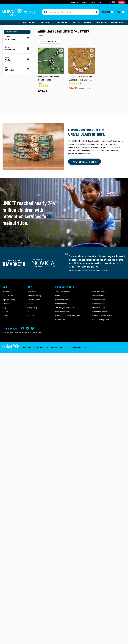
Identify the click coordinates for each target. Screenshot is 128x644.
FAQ (29, 312)
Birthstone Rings (61, 304)
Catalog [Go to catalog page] (84, 2)
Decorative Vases (99, 300)
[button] (61, 50)
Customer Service (33, 300)
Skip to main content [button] (64, 0)
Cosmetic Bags (61, 320)
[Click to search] (96, 12)
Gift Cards (31, 316)
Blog (4, 308)
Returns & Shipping (34, 296)
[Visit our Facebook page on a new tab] (23, 328)
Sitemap (5, 316)
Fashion (88, 22)
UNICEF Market (8, 296)
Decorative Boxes (62, 300)
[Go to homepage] (19, 12)
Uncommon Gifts (99, 304)
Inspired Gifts (29, 22)
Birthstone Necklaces (100, 312)
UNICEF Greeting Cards (101, 320)
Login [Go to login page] (93, 2)
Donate (5, 312)
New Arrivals (117, 22)
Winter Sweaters (98, 296)
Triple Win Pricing (9, 300)
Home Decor (101, 22)
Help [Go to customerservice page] (100, 2)
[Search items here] (68, 12)
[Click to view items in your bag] (121, 12)
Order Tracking (32, 292)
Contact (30, 304)
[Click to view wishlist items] (108, 12)
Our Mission (7, 292)
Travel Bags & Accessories (65, 308)
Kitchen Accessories (63, 312)
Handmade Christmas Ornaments (68, 316)
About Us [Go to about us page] (75, 2)
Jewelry (76, 22)
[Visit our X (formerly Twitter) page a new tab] (27, 328)
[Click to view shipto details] (111, 2)
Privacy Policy (32, 308)
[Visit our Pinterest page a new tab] (32, 328)
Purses (58, 296)
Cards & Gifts (46, 22)
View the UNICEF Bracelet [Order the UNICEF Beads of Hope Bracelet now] (85, 162)
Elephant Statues (99, 308)
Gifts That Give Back (100, 292)
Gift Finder (62, 22)
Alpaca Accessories (62, 292)
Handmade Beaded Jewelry (102, 316)
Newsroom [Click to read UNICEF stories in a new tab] (6, 304)
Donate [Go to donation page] (122, 2)
